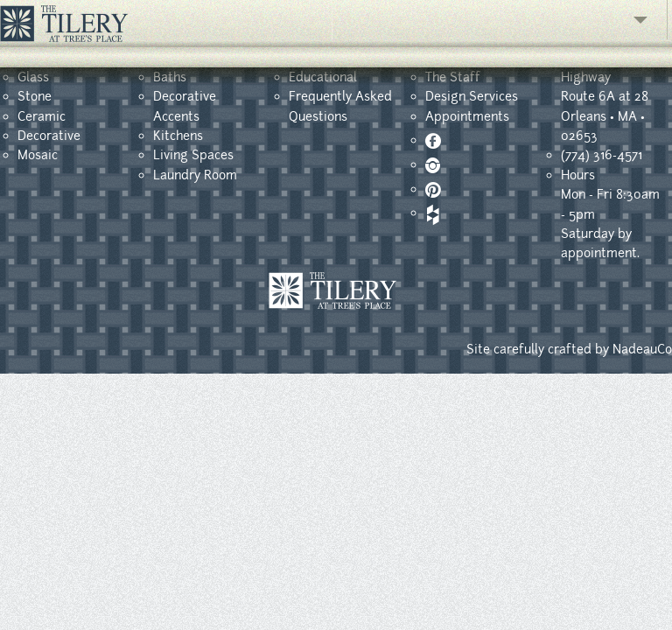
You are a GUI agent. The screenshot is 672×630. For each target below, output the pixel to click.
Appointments (467, 116)
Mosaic (38, 155)
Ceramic (42, 116)
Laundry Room (195, 175)
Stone (35, 96)
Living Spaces (193, 155)
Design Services (472, 96)
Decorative (49, 136)
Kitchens (178, 136)
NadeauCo (642, 349)
